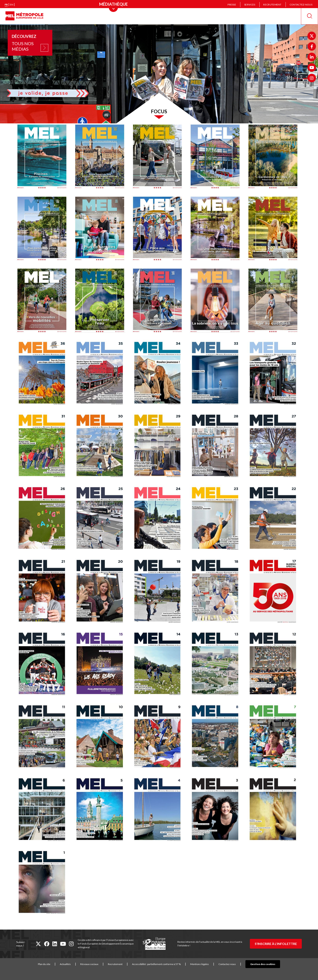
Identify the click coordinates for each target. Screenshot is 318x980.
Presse (232, 5)
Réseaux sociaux (96, 964)
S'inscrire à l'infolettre (276, 944)
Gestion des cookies (263, 964)
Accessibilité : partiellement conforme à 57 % (163, 964)
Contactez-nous (301, 5)
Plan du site (50, 964)
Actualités (72, 964)
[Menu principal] (113, 4)
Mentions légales (206, 964)
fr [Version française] (6, 5)
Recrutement (272, 5)
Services (250, 5)
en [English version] (12, 5)
